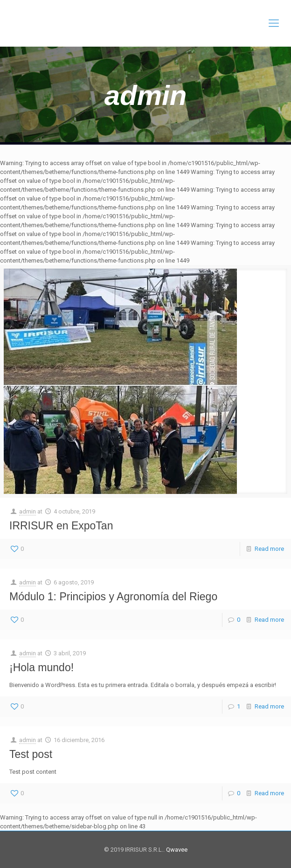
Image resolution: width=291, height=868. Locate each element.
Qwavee (176, 850)
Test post (31, 754)
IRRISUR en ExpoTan (61, 526)
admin (28, 511)
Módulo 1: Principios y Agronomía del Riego (113, 597)
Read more (269, 549)
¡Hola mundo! (42, 667)
